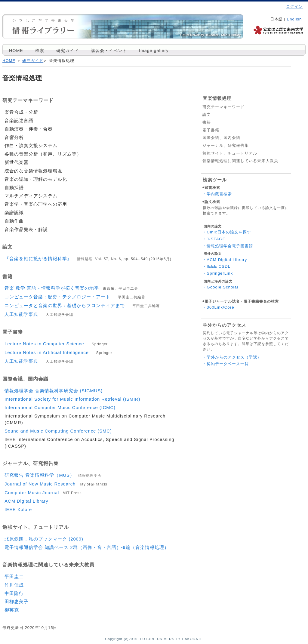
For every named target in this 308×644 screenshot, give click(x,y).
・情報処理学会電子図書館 (228, 246)
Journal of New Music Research (56, 484)
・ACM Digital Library (225, 260)
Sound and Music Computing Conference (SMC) (58, 431)
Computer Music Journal (43, 493)
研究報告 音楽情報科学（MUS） (53, 475)
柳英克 (12, 610)
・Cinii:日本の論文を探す (227, 232)
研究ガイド (68, 51)
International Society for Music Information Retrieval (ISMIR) (72, 399)
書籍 (207, 122)
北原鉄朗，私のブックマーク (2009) (44, 539)
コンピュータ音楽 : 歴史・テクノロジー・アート (75, 297)
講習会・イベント (109, 51)
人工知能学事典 (39, 314)
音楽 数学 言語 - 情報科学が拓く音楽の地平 (71, 288)
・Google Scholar (220, 287)
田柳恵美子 (17, 602)
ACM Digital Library (26, 501)
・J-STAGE (214, 239)
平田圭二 (14, 577)
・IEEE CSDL (216, 266)
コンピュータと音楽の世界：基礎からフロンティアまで (82, 306)
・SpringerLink (218, 273)
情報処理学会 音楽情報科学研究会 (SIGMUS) (54, 391)
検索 (40, 51)
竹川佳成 (14, 585)
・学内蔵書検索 (217, 194)
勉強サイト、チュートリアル (230, 153)
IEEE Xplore (18, 510)
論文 (207, 114)
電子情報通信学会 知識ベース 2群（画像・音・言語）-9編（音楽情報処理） (87, 547)
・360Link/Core (218, 307)
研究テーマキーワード (223, 107)
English (294, 19)
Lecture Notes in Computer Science (56, 344)
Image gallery (154, 51)
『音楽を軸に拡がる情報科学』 (88, 259)
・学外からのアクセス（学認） (232, 357)
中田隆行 (14, 593)
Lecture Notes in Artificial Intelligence (58, 353)
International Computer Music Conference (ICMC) (60, 408)
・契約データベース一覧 (226, 364)
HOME (16, 51)
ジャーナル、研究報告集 (226, 145)
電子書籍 (211, 130)
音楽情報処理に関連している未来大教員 (240, 161)
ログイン (294, 6)
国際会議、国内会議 (221, 138)
